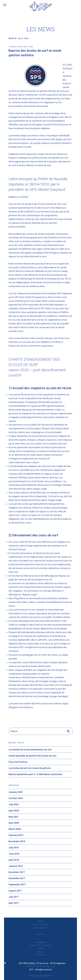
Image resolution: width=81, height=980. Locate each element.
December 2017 (17, 872)
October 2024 (16, 798)
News (40, 949)
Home (40, 922)
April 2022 (14, 811)
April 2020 (14, 823)
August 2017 (15, 891)
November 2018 (17, 841)
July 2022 (14, 804)
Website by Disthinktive (40, 976)
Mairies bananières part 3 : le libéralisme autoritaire (35, 774)
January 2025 (16, 792)
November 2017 (17, 878)
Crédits (40, 955)
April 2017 (14, 903)
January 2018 (16, 866)
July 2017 (14, 897)
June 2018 (14, 854)
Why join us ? (40, 928)
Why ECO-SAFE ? (40, 925)
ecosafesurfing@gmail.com (40, 966)
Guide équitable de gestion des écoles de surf (32, 756)
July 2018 (14, 848)
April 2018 (14, 860)
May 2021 (14, 817)
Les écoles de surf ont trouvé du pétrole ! (30, 768)
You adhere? (40, 942)
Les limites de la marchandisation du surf (30, 750)
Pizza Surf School (18, 762)
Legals (40, 952)
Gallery (40, 934)
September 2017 (17, 884)
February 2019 (16, 835)
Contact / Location (40, 946)
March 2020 (15, 829)
